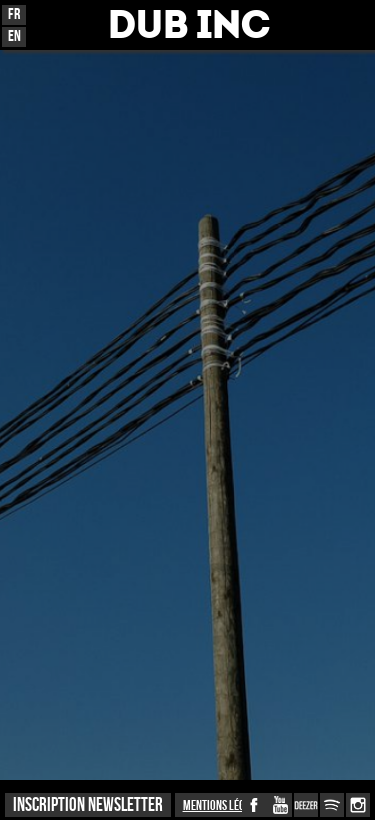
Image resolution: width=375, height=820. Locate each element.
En (14, 36)
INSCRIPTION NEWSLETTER (88, 805)
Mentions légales (224, 805)
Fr (14, 14)
